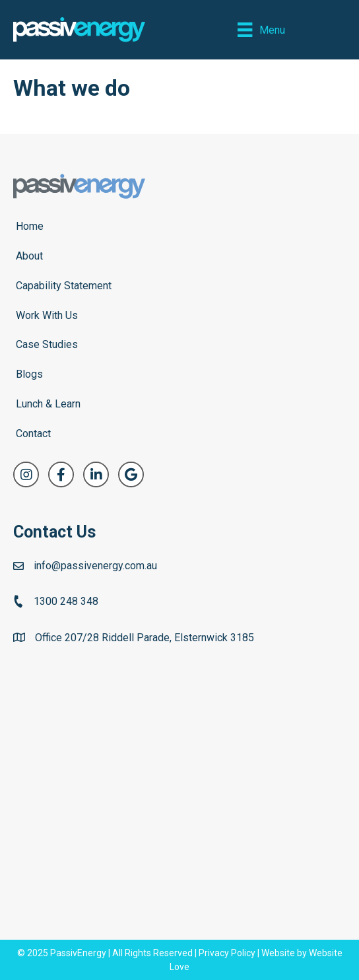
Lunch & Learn (48, 404)
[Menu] (261, 30)
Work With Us (47, 315)
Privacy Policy (227, 953)
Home (30, 226)
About (29, 256)
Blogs (29, 374)
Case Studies (47, 344)
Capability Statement (64, 286)
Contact (33, 434)
